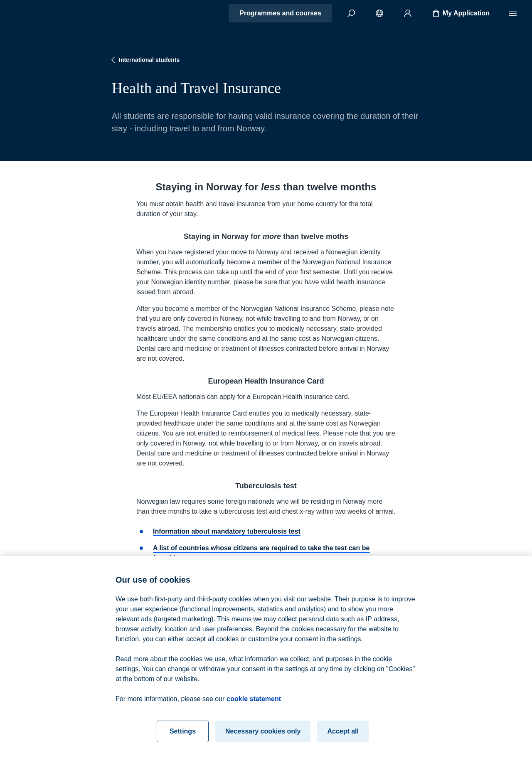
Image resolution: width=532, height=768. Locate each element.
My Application (460, 13)
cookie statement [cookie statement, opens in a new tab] (254, 704)
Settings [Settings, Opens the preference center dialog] (183, 737)
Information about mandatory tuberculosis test (227, 531)
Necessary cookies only (263, 737)
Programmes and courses (280, 13)
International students (144, 60)
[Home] (36, 13)
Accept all (343, 737)
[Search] (351, 13)
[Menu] (513, 13)
